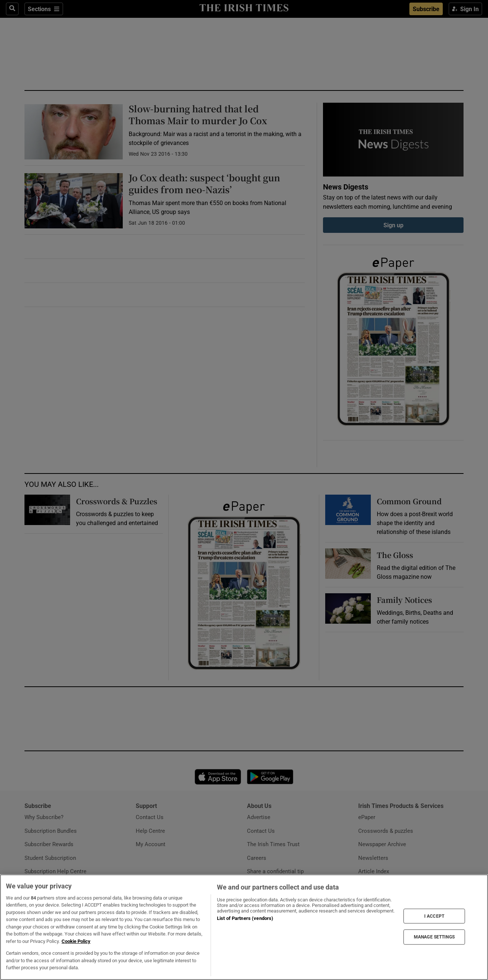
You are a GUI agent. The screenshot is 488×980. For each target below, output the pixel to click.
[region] (244, 927)
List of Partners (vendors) (245, 918)
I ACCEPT (434, 916)
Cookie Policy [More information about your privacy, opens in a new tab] (76, 941)
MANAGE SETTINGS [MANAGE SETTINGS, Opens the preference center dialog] (434, 937)
